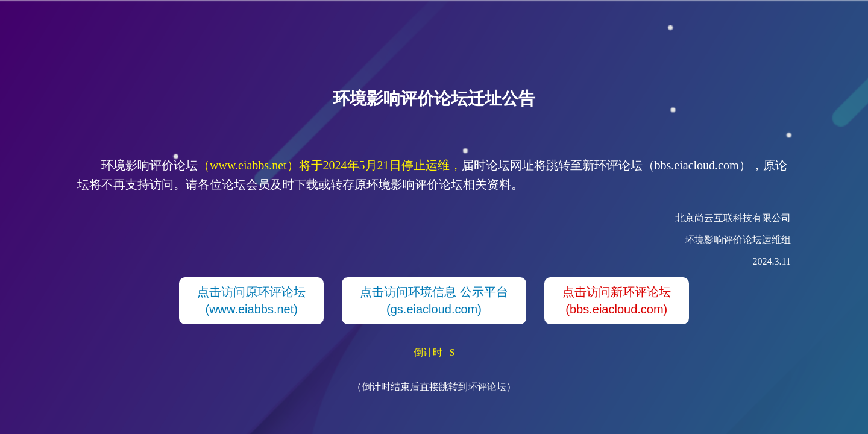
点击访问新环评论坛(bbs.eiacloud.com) (617, 300)
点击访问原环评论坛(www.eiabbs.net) (251, 300)
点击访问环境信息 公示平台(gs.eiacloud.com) (434, 300)
